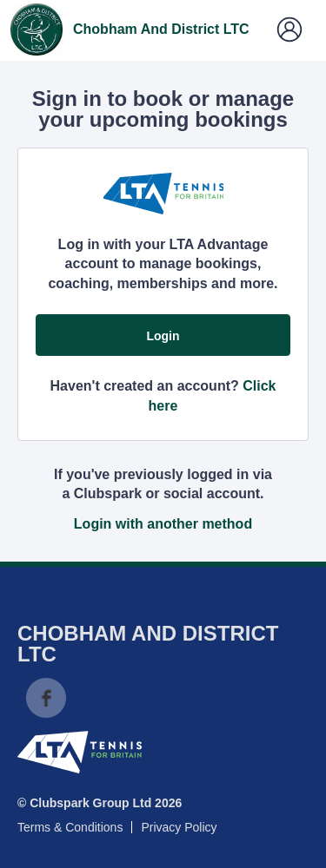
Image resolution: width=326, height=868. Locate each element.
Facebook (46, 698)
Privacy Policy (179, 827)
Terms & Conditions (70, 827)
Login (163, 336)
